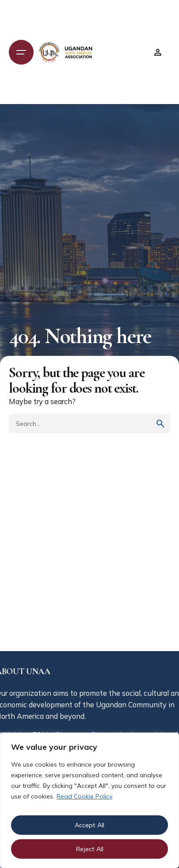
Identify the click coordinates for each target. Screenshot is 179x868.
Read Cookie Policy (84, 796)
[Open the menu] (21, 52)
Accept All (89, 825)
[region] (89, 800)
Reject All (90, 849)
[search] (160, 424)
